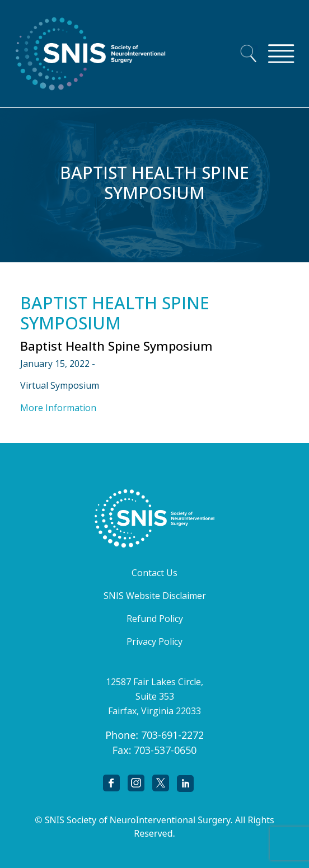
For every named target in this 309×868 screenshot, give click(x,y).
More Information (58, 408)
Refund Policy (155, 619)
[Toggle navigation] (281, 54)
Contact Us (154, 573)
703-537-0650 (165, 750)
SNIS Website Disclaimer (155, 596)
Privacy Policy (154, 641)
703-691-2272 (172, 735)
